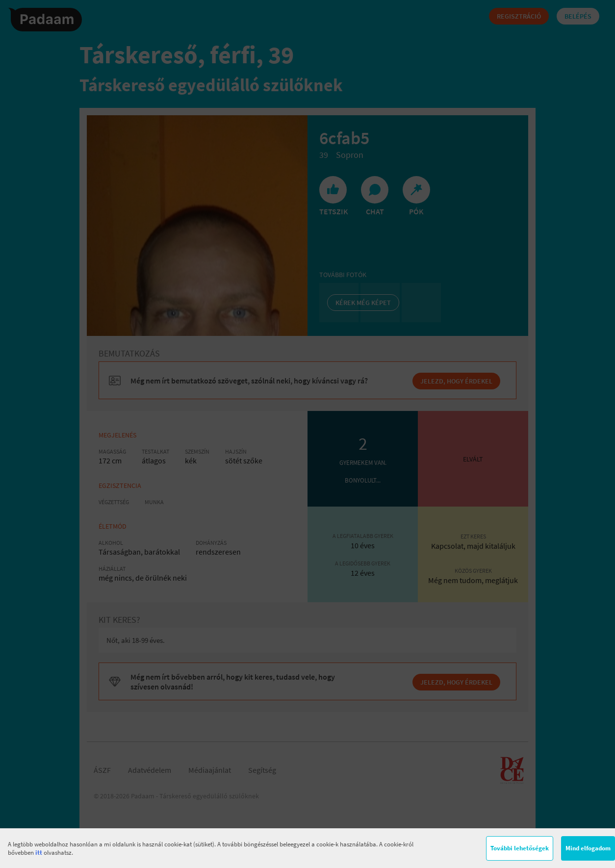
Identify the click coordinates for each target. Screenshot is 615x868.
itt (39, 853)
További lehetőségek (520, 848)
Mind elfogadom (588, 848)
